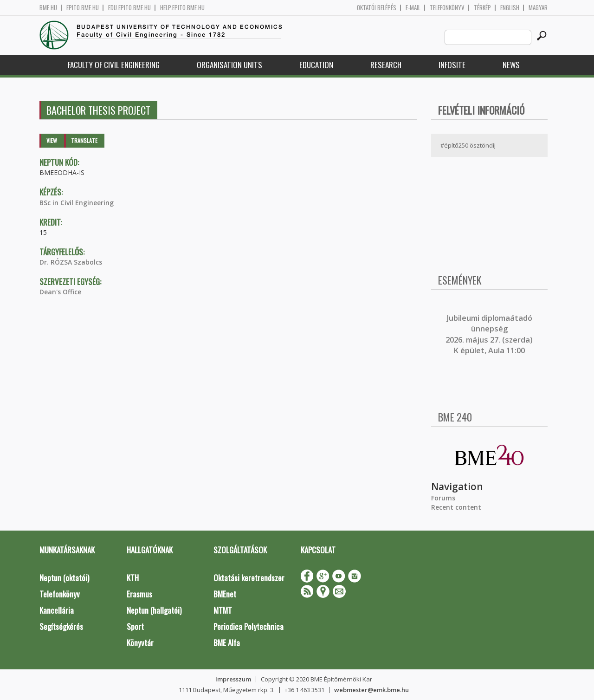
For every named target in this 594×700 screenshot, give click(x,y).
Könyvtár (140, 643)
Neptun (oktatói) (64, 578)
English (510, 8)
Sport (135, 626)
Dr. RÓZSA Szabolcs (71, 262)
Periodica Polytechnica (249, 626)
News (511, 65)
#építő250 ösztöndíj (468, 145)
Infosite (452, 65)
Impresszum (233, 679)
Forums (443, 498)
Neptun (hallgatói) (154, 610)
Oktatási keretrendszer (249, 578)
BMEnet (225, 594)
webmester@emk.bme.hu (371, 690)
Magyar (538, 8)
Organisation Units (229, 65)
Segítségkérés (61, 626)
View (52, 140)
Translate (84, 140)
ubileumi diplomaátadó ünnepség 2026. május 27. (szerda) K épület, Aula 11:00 (489, 334)
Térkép (482, 8)
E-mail (413, 8)
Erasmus (139, 594)
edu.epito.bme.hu (129, 8)
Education (316, 65)
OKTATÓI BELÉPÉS (377, 8)
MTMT (223, 610)
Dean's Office (60, 292)
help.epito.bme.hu (182, 8)
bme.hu (48, 8)
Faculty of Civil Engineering (114, 65)
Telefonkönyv (447, 8)
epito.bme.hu (83, 8)
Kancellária (57, 610)
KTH (133, 578)
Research (386, 65)
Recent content (456, 507)
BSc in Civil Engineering (77, 203)
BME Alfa (227, 643)
